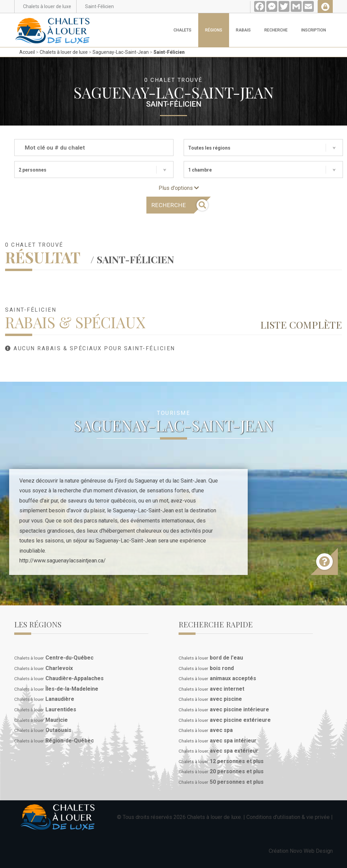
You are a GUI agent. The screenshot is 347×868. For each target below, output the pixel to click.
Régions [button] (214, 30)
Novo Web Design (311, 851)
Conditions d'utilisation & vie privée (288, 817)
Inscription (314, 30)
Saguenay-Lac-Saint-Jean (121, 52)
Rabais (243, 30)
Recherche (276, 30)
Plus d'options (179, 188)
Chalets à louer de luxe (64, 52)
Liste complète (301, 325)
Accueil (27, 52)
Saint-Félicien (169, 52)
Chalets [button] (182, 30)
